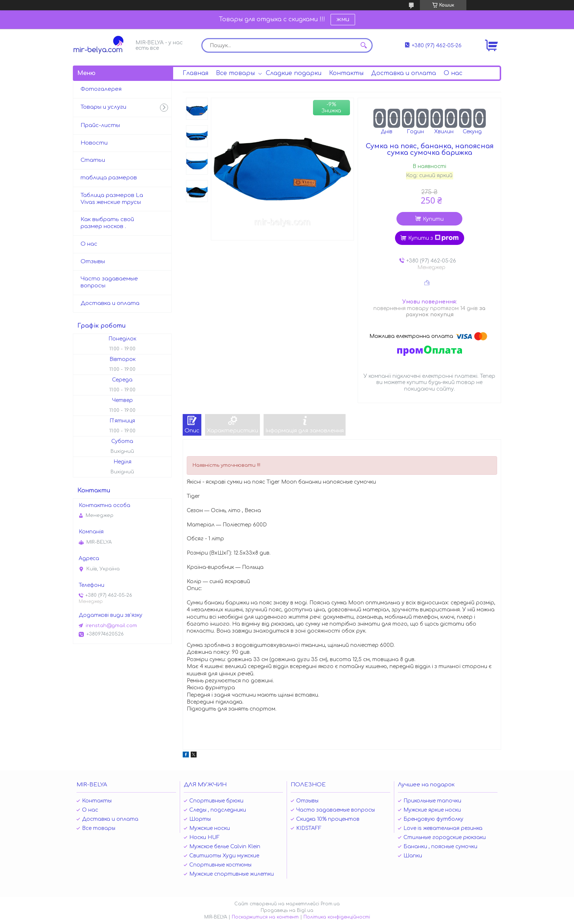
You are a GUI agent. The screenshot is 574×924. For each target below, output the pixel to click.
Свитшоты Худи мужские (224, 856)
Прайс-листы (100, 125)
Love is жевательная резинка (443, 828)
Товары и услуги (103, 107)
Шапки (413, 856)
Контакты (346, 73)
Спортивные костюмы (220, 865)
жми (343, 19)
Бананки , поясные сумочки (440, 847)
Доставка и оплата (404, 73)
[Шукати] (364, 45)
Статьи (93, 160)
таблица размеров (109, 178)
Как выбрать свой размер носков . (107, 223)
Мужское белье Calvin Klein (225, 847)
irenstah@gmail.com (111, 626)
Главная (195, 73)
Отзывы (93, 262)
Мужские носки (210, 828)
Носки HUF (204, 837)
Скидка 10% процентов (328, 819)
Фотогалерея (101, 89)
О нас (453, 73)
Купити (433, 219)
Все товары (235, 73)
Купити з (433, 238)
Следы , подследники (218, 810)
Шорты (200, 819)
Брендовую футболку (433, 819)
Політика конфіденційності (337, 917)
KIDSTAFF (309, 828)
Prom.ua (330, 904)
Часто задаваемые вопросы (109, 282)
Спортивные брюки (216, 801)
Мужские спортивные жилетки (232, 874)
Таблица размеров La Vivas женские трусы (112, 199)
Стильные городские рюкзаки (445, 837)
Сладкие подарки (294, 73)
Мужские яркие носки (432, 810)
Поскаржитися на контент (265, 917)
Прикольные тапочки (432, 801)
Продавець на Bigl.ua (287, 910)
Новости (94, 143)
